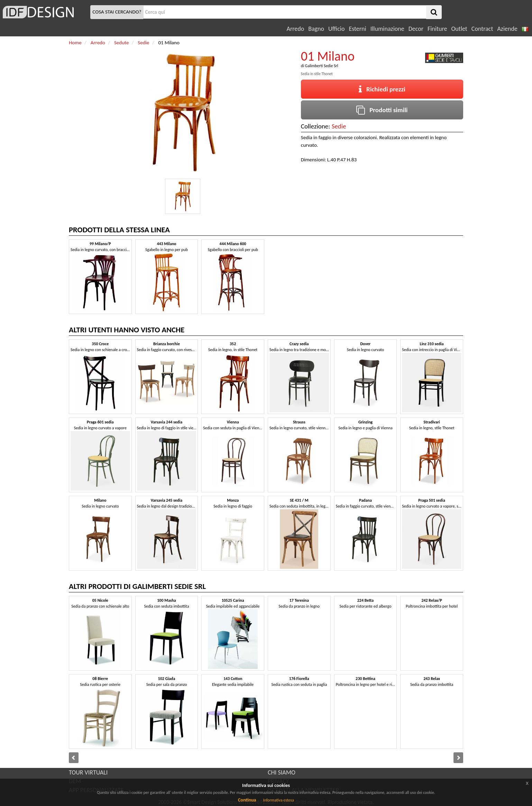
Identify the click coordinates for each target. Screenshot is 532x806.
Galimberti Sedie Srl (322, 66)
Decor (416, 29)
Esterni (357, 29)
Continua (247, 800)
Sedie (339, 126)
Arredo (296, 29)
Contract (482, 29)
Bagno (316, 29)
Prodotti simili (382, 110)
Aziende (507, 29)
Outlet (459, 29)
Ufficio (336, 29)
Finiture (437, 29)
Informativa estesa (278, 800)
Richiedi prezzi (382, 89)
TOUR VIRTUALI (88, 772)
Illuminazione (387, 29)
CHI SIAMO (282, 772)
